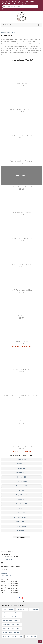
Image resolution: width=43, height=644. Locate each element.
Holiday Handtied (21, 84)
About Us (4, 572)
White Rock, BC (22, 526)
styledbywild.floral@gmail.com (20, 4)
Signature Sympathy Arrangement (22, 238)
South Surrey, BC (21, 504)
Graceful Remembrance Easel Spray (22, 290)
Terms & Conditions (6, 575)
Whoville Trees (21, 316)
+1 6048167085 (8, 559)
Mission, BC (21, 499)
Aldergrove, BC (22, 464)
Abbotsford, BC (22, 459)
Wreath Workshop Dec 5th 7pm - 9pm (21, 447)
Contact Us (4, 574)
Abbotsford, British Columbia (12, 617)
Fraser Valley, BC (22, 486)
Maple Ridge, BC (22, 495)
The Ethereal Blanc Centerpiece (22, 213)
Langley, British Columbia (11, 621)
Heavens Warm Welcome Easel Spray (21, 135)
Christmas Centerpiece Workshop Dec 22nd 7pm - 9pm (22, 395)
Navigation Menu (8, 25)
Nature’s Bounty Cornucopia (21, 342)
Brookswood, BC (21, 473)
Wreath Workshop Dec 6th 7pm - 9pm (21, 187)
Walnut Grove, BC (21, 522)
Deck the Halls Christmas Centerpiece (21, 109)
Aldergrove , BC (8, 609)
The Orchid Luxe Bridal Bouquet (22, 264)
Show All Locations (21, 537)
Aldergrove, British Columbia (12, 613)
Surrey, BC (21, 513)
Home (3, 32)
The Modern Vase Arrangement (21, 369)
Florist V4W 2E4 (11, 32)
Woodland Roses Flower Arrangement (22, 161)
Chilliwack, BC (21, 477)
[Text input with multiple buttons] (20, 7)
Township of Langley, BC (22, 517)
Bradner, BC (21, 468)
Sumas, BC (22, 508)
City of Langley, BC (21, 482)
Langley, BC (21, 490)
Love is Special (22, 421)
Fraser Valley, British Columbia (13, 636)
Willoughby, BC (21, 531)
